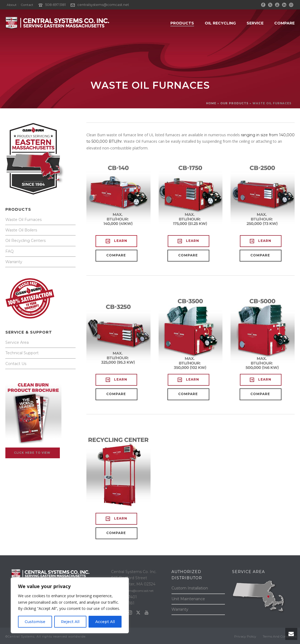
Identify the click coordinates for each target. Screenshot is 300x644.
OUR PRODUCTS (234, 103)
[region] (70, 605)
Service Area (17, 342)
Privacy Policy (245, 636)
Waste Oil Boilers (21, 230)
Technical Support (22, 353)
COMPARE (284, 23)
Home (211, 103)
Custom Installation (190, 588)
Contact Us (16, 364)
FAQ (10, 251)
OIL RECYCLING (220, 23)
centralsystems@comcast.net (103, 5)
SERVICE (255, 23)
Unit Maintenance (188, 599)
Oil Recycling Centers (25, 241)
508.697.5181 (55, 5)
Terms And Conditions (280, 636)
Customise (35, 622)
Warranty (14, 262)
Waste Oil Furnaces (23, 220)
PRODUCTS (182, 23)
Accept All (105, 622)
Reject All (70, 622)
